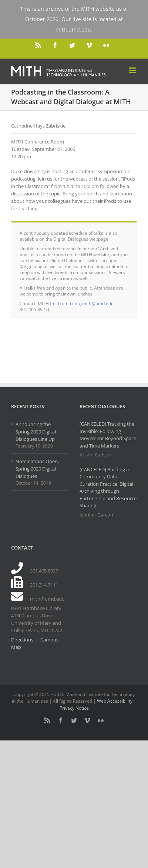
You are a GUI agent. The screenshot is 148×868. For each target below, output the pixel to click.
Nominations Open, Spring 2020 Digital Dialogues (37, 469)
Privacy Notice (74, 708)
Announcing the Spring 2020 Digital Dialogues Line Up (36, 432)
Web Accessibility (115, 701)
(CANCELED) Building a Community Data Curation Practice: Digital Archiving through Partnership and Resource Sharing (108, 488)
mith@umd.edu (98, 303)
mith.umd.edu (66, 303)
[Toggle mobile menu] (133, 70)
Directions (22, 640)
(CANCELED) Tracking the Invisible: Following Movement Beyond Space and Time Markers (108, 435)
